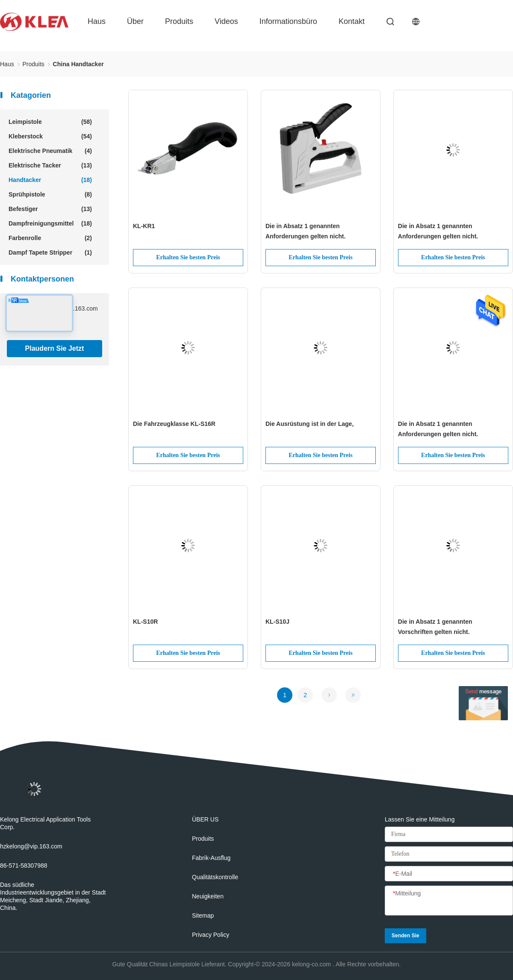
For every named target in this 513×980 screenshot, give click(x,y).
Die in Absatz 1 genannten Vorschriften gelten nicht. (435, 627)
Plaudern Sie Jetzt (55, 348)
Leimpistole (50, 122)
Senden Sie (405, 936)
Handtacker (50, 180)
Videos (226, 21)
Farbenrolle (50, 238)
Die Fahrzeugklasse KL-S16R (174, 424)
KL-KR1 (144, 226)
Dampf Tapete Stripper (50, 252)
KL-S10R (145, 622)
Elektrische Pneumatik (50, 151)
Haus (97, 21)
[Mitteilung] (449, 901)
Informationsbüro (288, 21)
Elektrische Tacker (50, 165)
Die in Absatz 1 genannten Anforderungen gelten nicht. (305, 231)
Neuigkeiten (208, 896)
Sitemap (203, 915)
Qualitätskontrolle (215, 877)
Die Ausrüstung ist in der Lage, (310, 424)
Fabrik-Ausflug (211, 858)
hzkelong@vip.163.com (31, 846)
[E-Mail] (449, 874)
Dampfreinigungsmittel (50, 223)
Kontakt (352, 21)
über (135, 21)
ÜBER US (205, 819)
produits (179, 21)
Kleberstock (50, 136)
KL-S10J (277, 622)
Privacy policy (211, 935)
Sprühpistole (50, 194)
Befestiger (50, 209)
